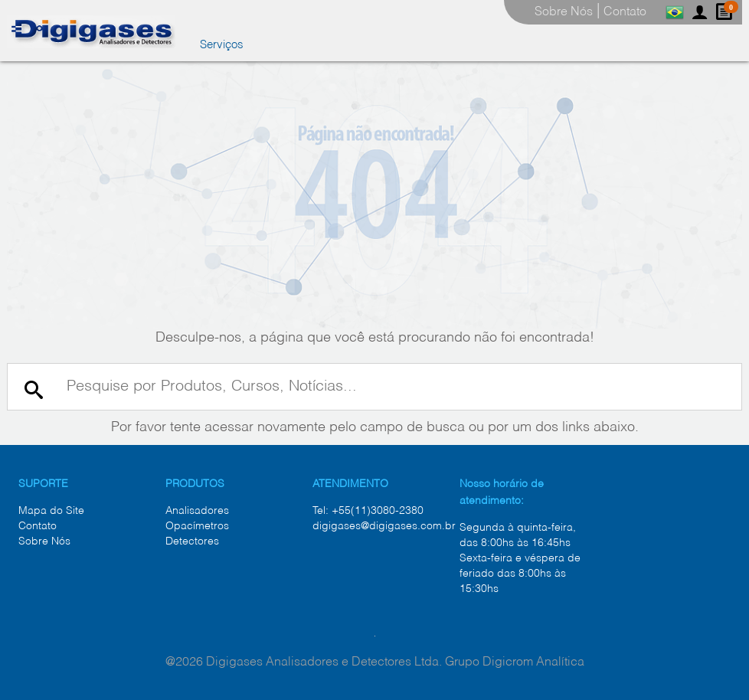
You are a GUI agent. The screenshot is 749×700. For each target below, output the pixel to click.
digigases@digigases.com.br (384, 526)
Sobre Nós (44, 541)
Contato (38, 526)
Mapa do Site (51, 511)
